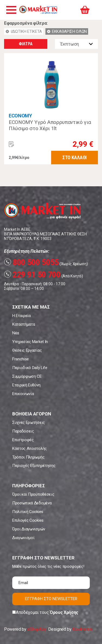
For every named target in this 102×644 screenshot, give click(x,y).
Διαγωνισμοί (23, 538)
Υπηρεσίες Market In (30, 342)
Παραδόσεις (23, 431)
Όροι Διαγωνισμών (29, 529)
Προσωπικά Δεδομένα (32, 503)
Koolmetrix (82, 629)
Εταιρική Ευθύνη (26, 385)
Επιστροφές (23, 440)
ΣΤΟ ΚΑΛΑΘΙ (75, 157)
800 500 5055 (31, 262)
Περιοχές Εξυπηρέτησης (34, 466)
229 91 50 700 (32, 274)
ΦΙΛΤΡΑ (26, 44)
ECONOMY (20, 116)
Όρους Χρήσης (64, 612)
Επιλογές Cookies (28, 520)
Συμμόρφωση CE (27, 376)
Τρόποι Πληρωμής (28, 457)
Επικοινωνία (23, 394)
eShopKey (37, 629)
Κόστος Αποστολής (30, 448)
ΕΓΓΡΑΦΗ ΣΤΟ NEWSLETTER (51, 599)
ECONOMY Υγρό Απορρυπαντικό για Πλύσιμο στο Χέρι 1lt (50, 125)
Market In (38, 10)
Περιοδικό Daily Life (30, 368)
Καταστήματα (24, 324)
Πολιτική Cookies (28, 512)
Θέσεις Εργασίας (27, 350)
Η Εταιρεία (21, 316)
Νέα (16, 333)
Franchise (21, 359)
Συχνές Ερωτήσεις (29, 422)
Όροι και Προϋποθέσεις (33, 494)
